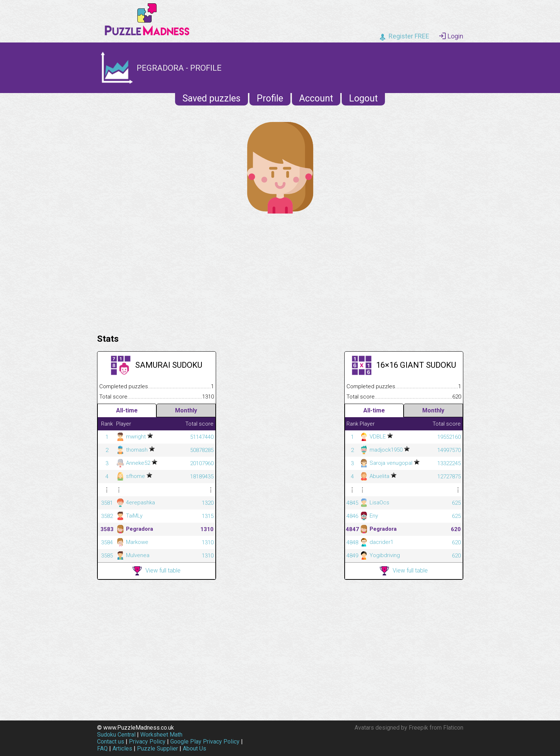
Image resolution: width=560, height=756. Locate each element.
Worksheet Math (161, 735)
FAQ (102, 748)
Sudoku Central (116, 735)
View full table (157, 571)
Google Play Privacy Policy (205, 742)
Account (316, 98)
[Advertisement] (280, 272)
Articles (122, 748)
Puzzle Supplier (157, 748)
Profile (270, 98)
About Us (194, 748)
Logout (363, 98)
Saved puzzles (212, 98)
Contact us (111, 742)
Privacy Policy (147, 742)
